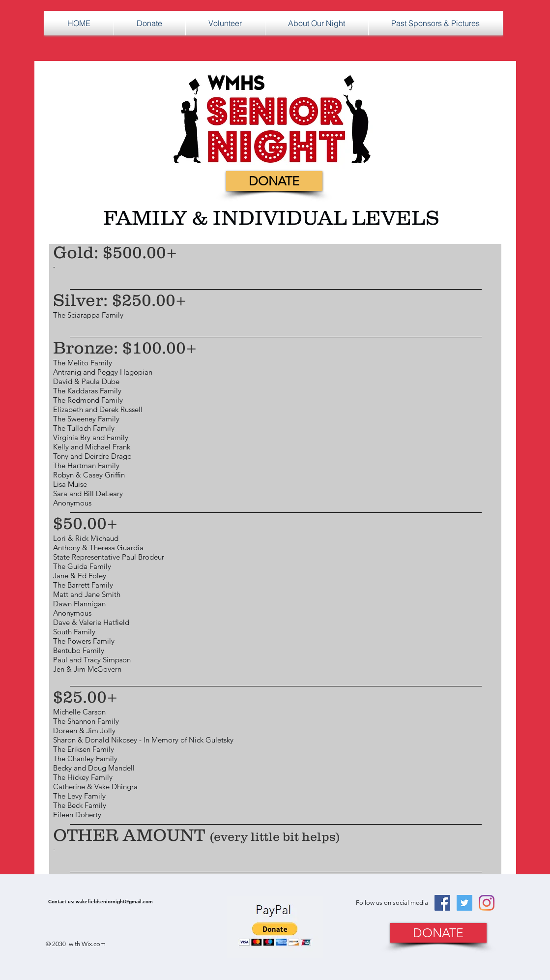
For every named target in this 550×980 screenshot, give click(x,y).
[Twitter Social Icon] (464, 903)
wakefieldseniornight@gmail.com (114, 902)
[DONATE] (274, 181)
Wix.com (94, 944)
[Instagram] (487, 903)
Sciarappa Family (95, 315)
